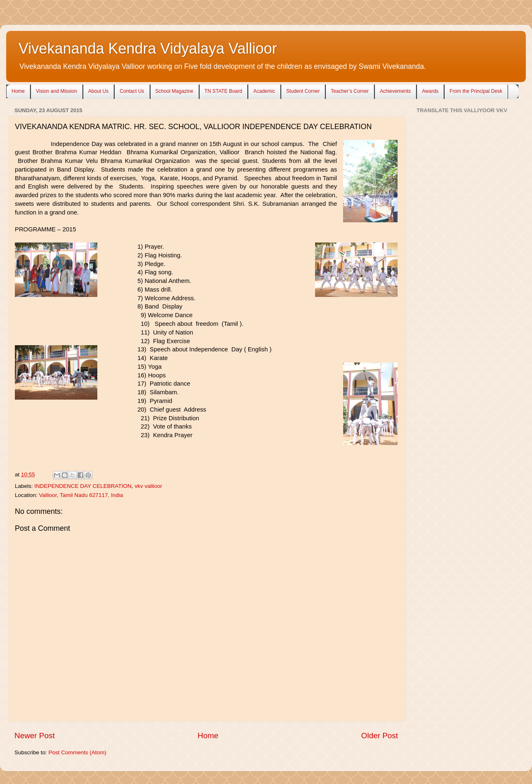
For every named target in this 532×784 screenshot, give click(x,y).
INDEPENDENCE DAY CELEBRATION (83, 486)
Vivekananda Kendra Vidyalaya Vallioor (148, 48)
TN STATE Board (224, 91)
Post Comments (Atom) (78, 752)
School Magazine (174, 91)
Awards (430, 91)
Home (18, 91)
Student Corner (303, 91)
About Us (98, 91)
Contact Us (132, 91)
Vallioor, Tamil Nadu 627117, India (81, 495)
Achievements (395, 91)
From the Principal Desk (476, 91)
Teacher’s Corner (350, 91)
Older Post (380, 736)
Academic (264, 91)
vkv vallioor (148, 486)
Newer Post (35, 736)
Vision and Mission (56, 91)
